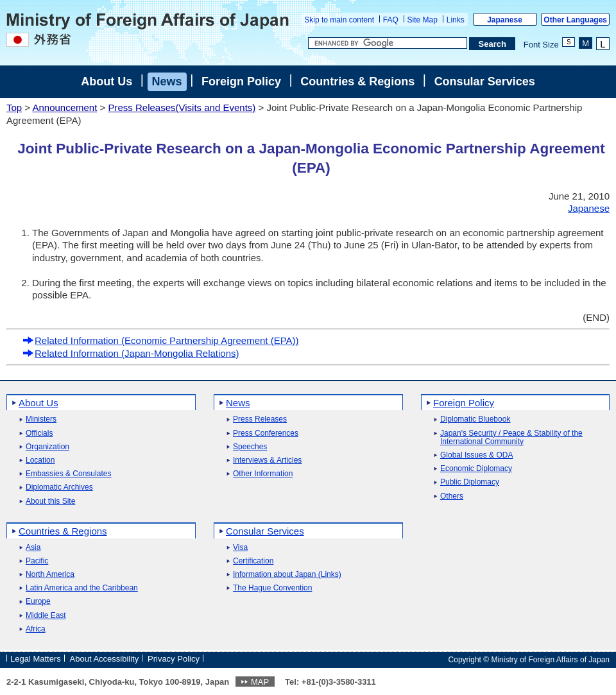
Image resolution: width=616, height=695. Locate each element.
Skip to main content (339, 20)
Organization (47, 447)
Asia (33, 548)
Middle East (46, 616)
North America (50, 575)
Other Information (263, 474)
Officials (39, 433)
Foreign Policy (241, 82)
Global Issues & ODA (476, 455)
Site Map (423, 20)
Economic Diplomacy (476, 469)
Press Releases (260, 419)
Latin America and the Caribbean (82, 588)
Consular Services (485, 82)
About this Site (50, 502)
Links (456, 20)
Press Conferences (266, 433)
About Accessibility (105, 659)
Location (40, 460)
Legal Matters (36, 659)
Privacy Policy (174, 659)
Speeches (250, 447)
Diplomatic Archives (59, 487)
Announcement (64, 107)
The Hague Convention (272, 588)
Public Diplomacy (470, 482)
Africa (36, 629)
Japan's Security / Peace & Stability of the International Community (511, 438)
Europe (38, 602)
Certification (253, 561)
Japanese (505, 20)
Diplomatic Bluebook (475, 419)
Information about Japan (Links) (287, 575)
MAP (260, 682)
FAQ (391, 20)
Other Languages (575, 20)
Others (452, 496)
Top (14, 107)
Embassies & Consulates (68, 474)
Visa (240, 548)
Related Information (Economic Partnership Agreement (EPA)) (161, 340)
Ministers (41, 419)
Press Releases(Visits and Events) (182, 107)
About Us (107, 82)
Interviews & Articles (267, 460)
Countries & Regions (357, 82)
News (167, 82)
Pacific (37, 561)
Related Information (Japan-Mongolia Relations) (131, 353)
